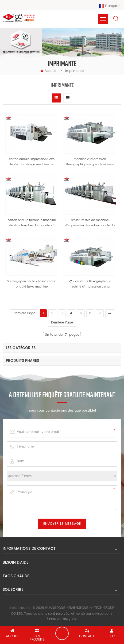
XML (75, 619)
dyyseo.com (102, 614)
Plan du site (59, 619)
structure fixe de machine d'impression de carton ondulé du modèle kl (90, 223)
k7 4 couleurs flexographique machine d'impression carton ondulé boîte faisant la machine (90, 284)
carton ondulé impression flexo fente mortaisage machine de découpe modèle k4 (32, 162)
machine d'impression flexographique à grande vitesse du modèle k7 (90, 162)
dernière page (62, 323)
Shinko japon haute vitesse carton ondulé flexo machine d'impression (32, 284)
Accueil (48, 71)
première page (24, 313)
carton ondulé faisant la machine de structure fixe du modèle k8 (32, 223)
